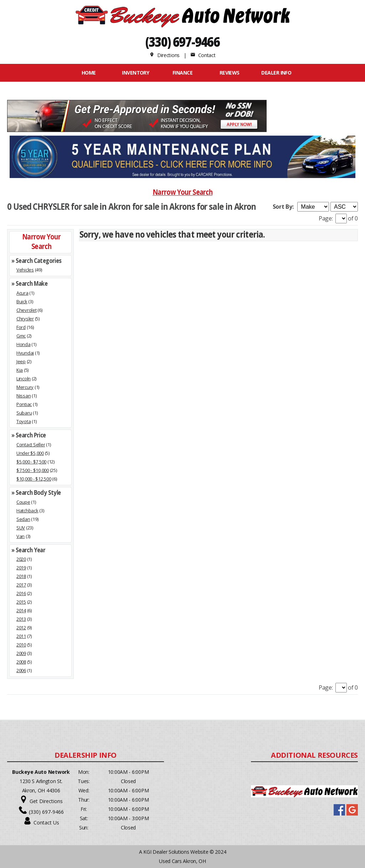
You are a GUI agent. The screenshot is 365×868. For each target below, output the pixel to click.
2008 (21, 662)
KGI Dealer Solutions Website (176, 852)
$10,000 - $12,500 (34, 479)
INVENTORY (135, 73)
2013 (21, 619)
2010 (21, 645)
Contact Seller (31, 445)
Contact (203, 55)
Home (89, 73)
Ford (21, 327)
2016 (21, 593)
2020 (21, 559)
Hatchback (27, 511)
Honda (24, 344)
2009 (21, 653)
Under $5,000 (30, 453)
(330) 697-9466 (183, 42)
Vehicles (25, 270)
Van (20, 536)
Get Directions (46, 801)
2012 (21, 628)
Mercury (25, 387)
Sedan (23, 519)
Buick (22, 301)
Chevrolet (27, 310)
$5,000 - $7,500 (31, 462)
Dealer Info (276, 73)
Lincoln (24, 379)
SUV (21, 528)
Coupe (23, 502)
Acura (22, 293)
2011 (21, 636)
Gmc (21, 336)
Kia (20, 370)
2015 (21, 602)
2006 (21, 670)
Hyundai (25, 353)
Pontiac (24, 404)
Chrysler (25, 319)
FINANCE (182, 73)
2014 (21, 610)
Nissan (24, 396)
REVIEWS (230, 73)
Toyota (24, 421)
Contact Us (46, 823)
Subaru (24, 413)
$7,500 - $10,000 (33, 470)
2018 (21, 576)
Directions (164, 55)
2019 (21, 568)
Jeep (21, 361)
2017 (21, 585)
